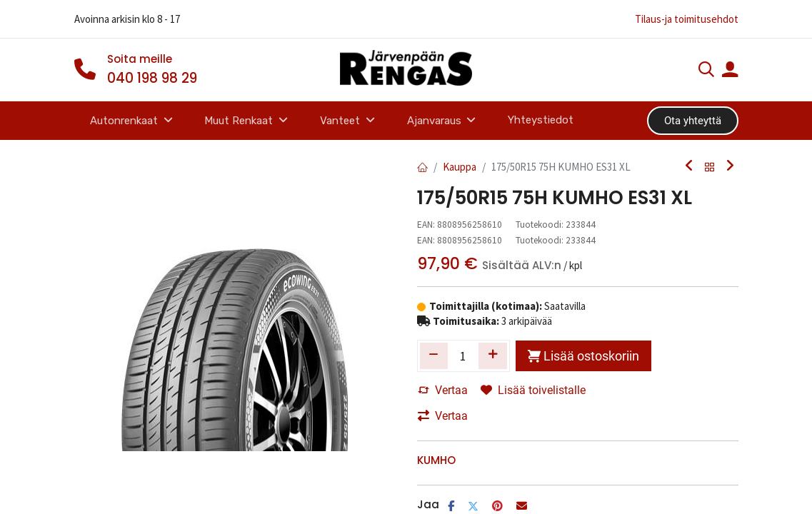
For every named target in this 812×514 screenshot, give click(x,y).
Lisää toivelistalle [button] (533, 390)
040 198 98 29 (152, 78)
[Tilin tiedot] (730, 71)
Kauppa (460, 167)
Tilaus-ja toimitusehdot (687, 19)
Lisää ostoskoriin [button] (583, 356)
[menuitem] (541, 120)
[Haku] (706, 71)
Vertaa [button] (443, 390)
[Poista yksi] (434, 356)
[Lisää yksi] (493, 356)
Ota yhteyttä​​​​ (693, 121)
